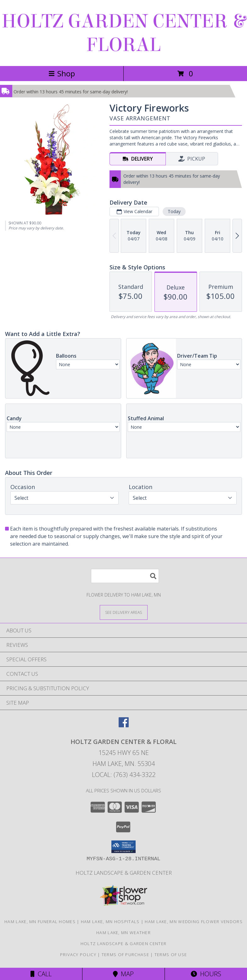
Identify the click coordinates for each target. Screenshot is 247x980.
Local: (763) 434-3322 (124, 775)
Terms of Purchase (125, 955)
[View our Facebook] (124, 725)
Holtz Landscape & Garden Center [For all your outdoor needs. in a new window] (124, 873)
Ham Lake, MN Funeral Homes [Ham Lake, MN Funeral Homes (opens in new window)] (40, 922)
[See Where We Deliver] (124, 612)
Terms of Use (171, 955)
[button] (123, 847)
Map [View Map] (123, 974)
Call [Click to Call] (41, 974)
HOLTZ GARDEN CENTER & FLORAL (123, 33)
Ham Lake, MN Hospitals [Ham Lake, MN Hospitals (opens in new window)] (110, 922)
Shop (62, 73)
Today (174, 211)
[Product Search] (125, 576)
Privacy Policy (78, 955)
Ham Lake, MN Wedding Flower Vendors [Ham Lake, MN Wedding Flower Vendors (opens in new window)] (194, 922)
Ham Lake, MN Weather (123, 933)
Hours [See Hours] (206, 974)
